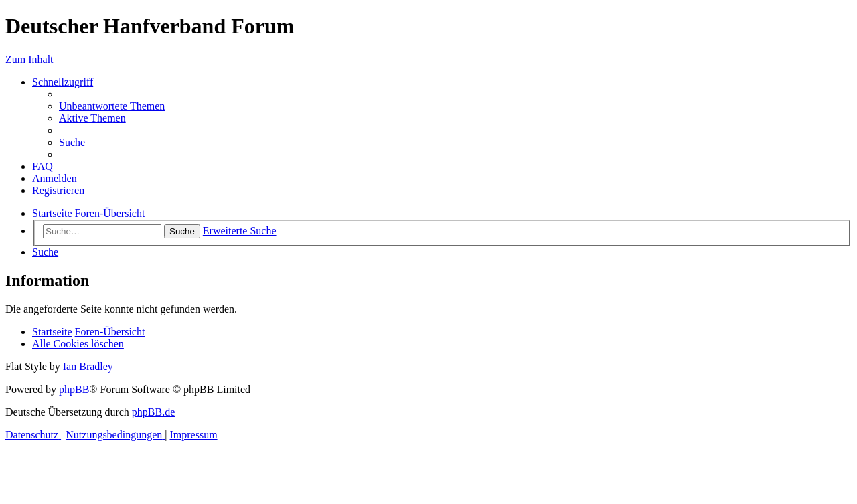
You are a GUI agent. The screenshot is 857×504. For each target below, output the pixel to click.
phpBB (74, 389)
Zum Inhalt (29, 59)
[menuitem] (112, 106)
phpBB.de (153, 412)
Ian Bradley (88, 366)
